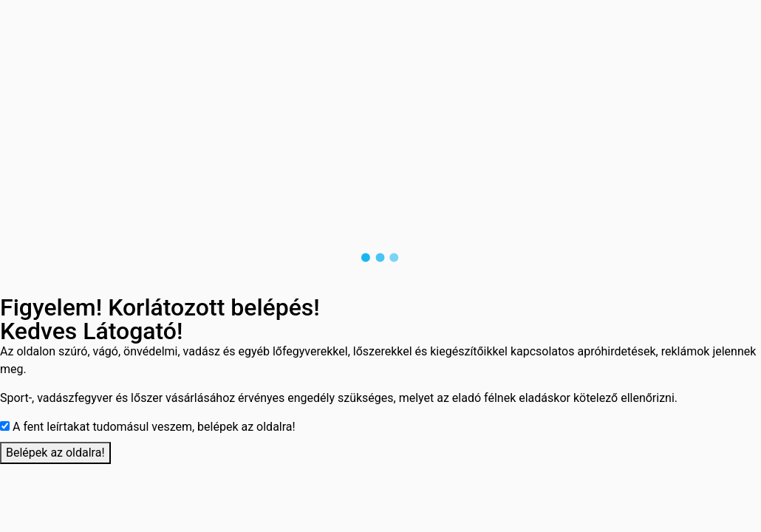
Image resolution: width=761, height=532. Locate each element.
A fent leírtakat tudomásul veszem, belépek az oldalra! (154, 427)
